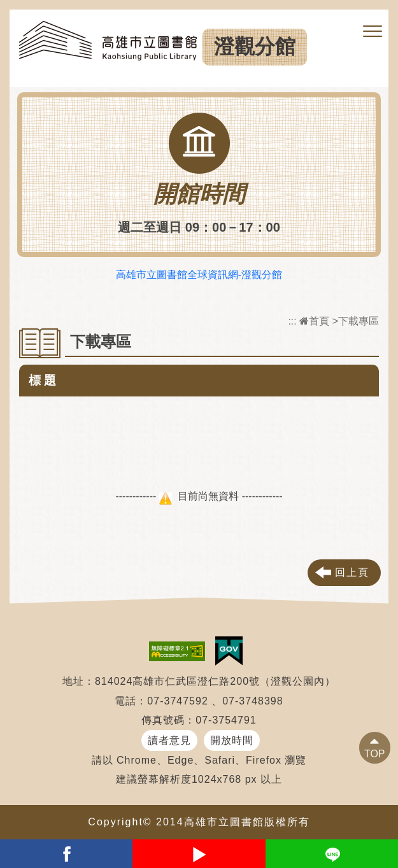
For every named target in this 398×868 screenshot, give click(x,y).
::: (292, 321)
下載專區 (359, 321)
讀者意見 (169, 740)
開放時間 (232, 740)
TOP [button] (375, 754)
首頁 (314, 321)
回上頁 (352, 572)
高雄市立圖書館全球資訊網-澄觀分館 (199, 275)
